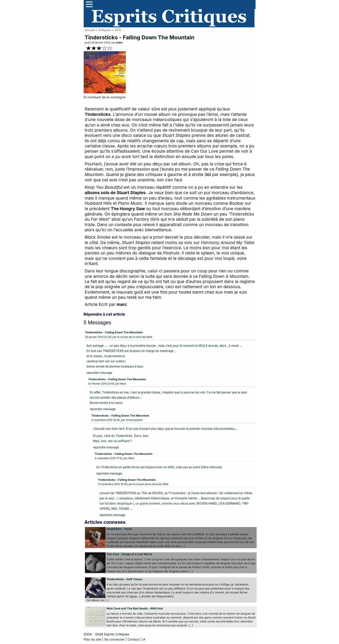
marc (119, 42)
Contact (134, 639)
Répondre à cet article (104, 314)
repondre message (99, 373)
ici (208, 174)
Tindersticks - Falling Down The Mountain (114, 332)
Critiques (105, 30)
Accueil (90, 30)
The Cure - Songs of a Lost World (129, 554)
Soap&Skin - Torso (119, 529)
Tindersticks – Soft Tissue (124, 579)
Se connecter (114, 639)
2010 (118, 30)
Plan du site (93, 639)
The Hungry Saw (128, 209)
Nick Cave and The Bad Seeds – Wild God (135, 608)
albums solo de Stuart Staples (115, 193)
